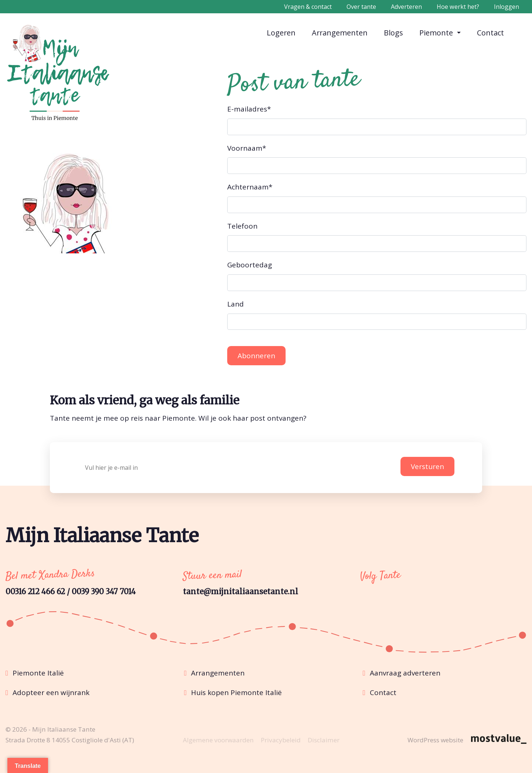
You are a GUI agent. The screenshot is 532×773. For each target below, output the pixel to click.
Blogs (394, 32)
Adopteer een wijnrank (51, 692)
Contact (491, 32)
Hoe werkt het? (458, 7)
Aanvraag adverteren (405, 673)
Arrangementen (340, 32)
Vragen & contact (308, 7)
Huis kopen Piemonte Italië (236, 692)
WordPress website (435, 740)
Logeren (281, 32)
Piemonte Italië (38, 673)
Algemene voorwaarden (218, 740)
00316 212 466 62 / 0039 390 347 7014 (71, 592)
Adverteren (406, 7)
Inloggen (507, 7)
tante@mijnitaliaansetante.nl (241, 592)
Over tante (361, 7)
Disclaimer (324, 740)
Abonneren (256, 356)
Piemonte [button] (437, 33)
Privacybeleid (281, 740)
